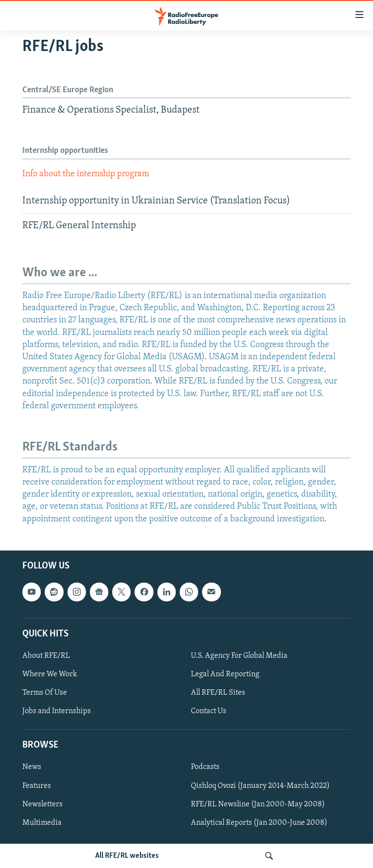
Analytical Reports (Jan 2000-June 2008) (259, 822)
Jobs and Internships (57, 711)
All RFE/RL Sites (218, 693)
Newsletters (42, 804)
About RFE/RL (46, 656)
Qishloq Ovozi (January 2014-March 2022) (260, 785)
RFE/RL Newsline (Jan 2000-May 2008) (258, 804)
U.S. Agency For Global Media (239, 656)
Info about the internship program (86, 174)
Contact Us (209, 711)
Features (37, 785)
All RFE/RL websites (127, 856)
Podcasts (205, 767)
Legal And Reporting (225, 674)
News (32, 767)
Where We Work (50, 674)
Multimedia (42, 822)
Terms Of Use (45, 693)
